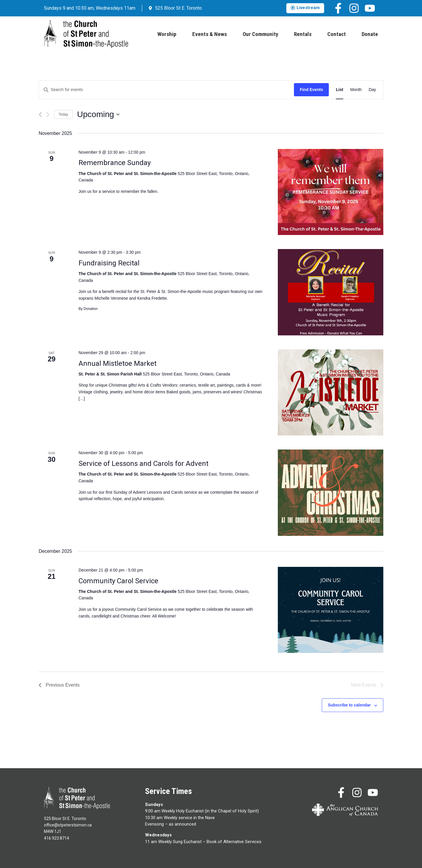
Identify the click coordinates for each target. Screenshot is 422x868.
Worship (167, 34)
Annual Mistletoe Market (118, 363)
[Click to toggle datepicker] (98, 114)
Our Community (260, 34)
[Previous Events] (40, 115)
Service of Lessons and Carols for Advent (143, 464)
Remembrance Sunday (115, 163)
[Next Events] (48, 115)
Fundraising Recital (109, 263)
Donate (370, 34)
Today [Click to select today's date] (63, 114)
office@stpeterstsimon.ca (68, 825)
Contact (337, 34)
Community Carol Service (118, 581)
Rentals (303, 34)
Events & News (210, 34)
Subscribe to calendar (349, 705)
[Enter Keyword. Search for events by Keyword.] (166, 90)
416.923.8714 (57, 838)
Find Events (311, 90)
